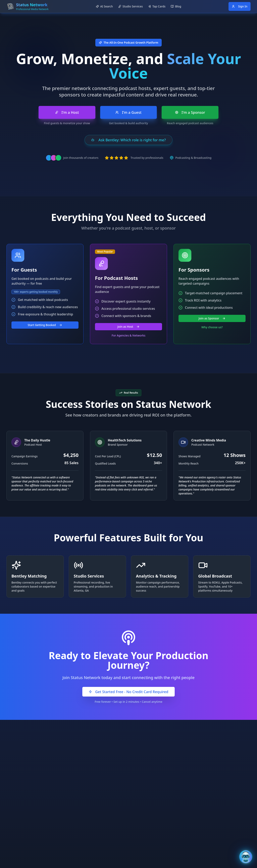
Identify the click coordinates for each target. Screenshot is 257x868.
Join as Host (128, 327)
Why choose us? (212, 327)
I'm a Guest (128, 112)
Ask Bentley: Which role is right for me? (128, 140)
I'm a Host (67, 112)
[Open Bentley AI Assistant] (246, 857)
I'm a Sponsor (190, 112)
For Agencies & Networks (128, 335)
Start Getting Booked (45, 325)
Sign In (240, 6)
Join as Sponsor (212, 318)
